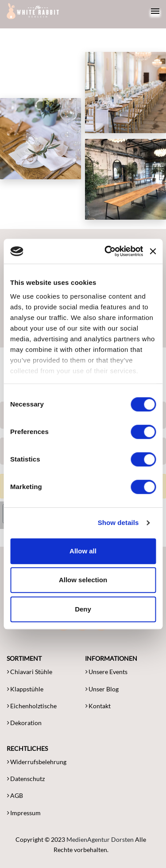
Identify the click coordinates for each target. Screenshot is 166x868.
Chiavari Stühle (31, 672)
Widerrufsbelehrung (38, 762)
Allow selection (83, 580)
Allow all (83, 551)
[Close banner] (153, 251)
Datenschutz (27, 779)
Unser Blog (104, 689)
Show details (118, 523)
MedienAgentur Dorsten (100, 839)
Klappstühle (27, 689)
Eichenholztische (33, 706)
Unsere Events (108, 672)
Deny (83, 609)
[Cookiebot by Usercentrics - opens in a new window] (108, 251)
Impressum (25, 813)
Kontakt (100, 706)
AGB (17, 795)
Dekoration (26, 723)
